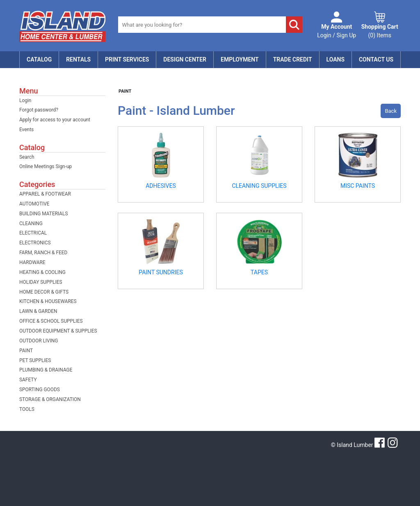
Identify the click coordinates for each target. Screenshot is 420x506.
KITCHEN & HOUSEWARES (48, 301)
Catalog (39, 59)
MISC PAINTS (358, 186)
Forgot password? (39, 110)
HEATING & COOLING (42, 272)
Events (26, 130)
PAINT (26, 351)
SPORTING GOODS (40, 390)
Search (27, 157)
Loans (336, 59)
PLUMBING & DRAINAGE (46, 370)
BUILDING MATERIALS (44, 214)
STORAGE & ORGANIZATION (50, 399)
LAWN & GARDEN (38, 311)
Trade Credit (293, 59)
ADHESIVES (161, 186)
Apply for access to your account (55, 120)
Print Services (127, 59)
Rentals (78, 59)
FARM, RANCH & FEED (43, 253)
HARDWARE (32, 262)
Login (25, 100)
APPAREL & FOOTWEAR (45, 194)
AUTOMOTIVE (34, 204)
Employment (240, 59)
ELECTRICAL (33, 233)
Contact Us (376, 59)
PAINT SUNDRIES (161, 272)
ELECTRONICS (35, 243)
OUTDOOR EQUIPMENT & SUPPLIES (58, 331)
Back (391, 111)
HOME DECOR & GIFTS (44, 292)
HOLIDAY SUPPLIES (41, 282)
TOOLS (27, 409)
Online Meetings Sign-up (46, 166)
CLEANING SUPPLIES (259, 186)
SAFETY (28, 380)
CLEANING (31, 223)
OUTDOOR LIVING (39, 341)
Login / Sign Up (337, 31)
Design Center (185, 59)
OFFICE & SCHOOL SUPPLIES (51, 321)
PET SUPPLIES (35, 360)
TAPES (259, 272)
